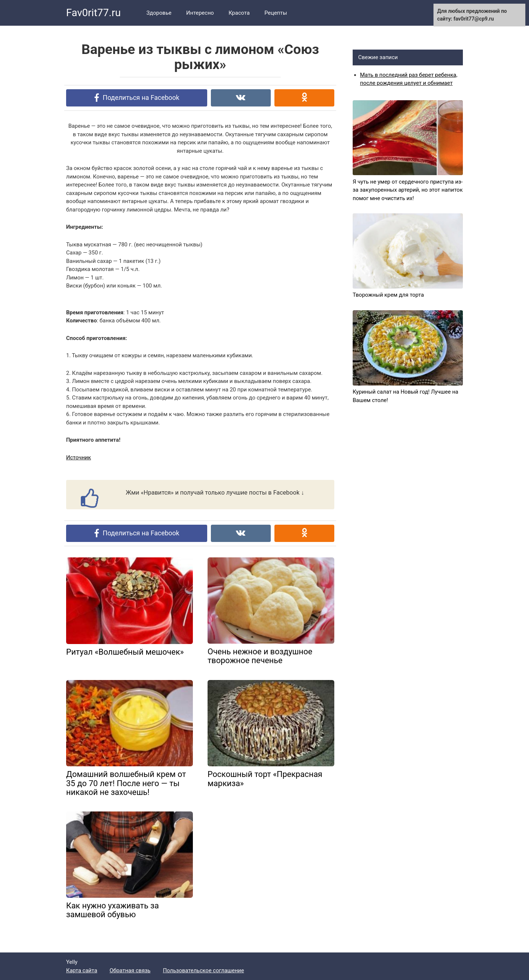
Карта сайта (82, 970)
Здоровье (159, 13)
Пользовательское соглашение (203, 970)
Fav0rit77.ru (93, 13)
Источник (79, 458)
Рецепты (276, 13)
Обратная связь (130, 970)
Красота (239, 13)
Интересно (200, 13)
